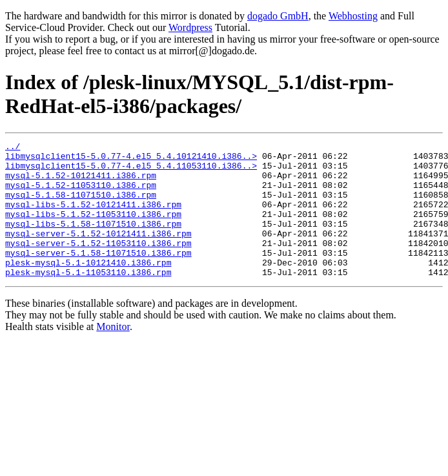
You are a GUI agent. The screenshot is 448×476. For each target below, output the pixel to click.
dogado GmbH (278, 16)
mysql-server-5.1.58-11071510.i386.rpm (98, 276)
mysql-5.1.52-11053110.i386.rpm (81, 194)
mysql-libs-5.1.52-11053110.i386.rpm (93, 229)
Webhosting (353, 16)
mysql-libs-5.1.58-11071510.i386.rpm (93, 241)
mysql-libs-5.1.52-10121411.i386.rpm (93, 218)
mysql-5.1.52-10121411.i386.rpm (81, 183)
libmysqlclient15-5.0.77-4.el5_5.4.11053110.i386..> (131, 171)
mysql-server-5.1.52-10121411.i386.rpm (98, 253)
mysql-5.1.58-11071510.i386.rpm (81, 206)
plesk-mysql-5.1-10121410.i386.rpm (88, 287)
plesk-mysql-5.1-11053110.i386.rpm (88, 299)
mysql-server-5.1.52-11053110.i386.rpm (98, 264)
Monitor (113, 354)
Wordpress (190, 27)
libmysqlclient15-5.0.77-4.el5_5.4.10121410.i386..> (131, 160)
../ (13, 148)
